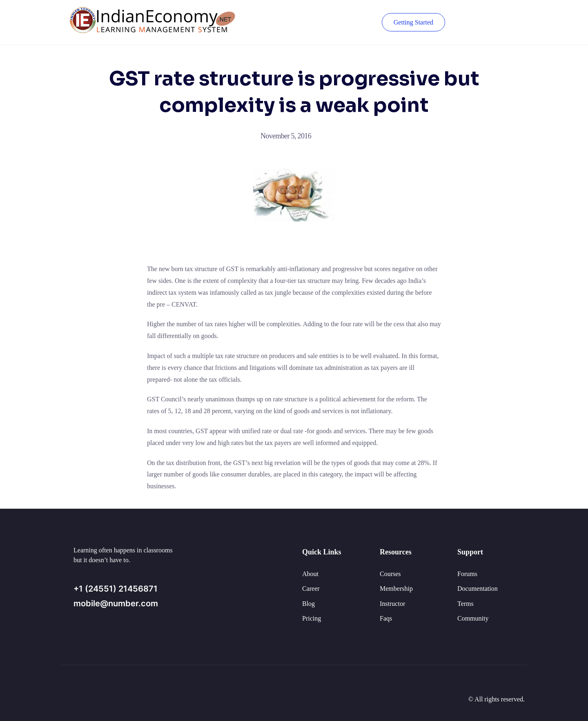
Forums (467, 574)
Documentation (478, 589)
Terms (465, 604)
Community (473, 618)
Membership (396, 589)
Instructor (392, 604)
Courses (390, 574)
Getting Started (413, 22)
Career (311, 589)
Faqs (386, 618)
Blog (308, 604)
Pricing (312, 618)
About (310, 574)
